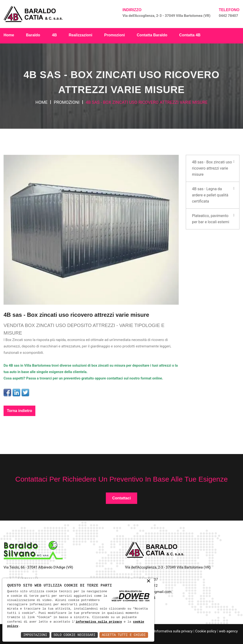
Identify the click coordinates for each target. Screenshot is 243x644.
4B (54, 35)
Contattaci (121, 498)
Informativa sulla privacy (173, 631)
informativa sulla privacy (99, 622)
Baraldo (33, 35)
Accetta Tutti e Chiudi (124, 635)
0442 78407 (228, 16)
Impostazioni (35, 635)
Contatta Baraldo (152, 35)
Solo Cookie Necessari (75, 635)
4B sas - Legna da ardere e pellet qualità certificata (210, 195)
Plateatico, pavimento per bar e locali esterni (211, 219)
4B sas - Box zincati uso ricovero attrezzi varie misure (212, 168)
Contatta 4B (190, 35)
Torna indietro (19, 411)
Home (9, 35)
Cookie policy (206, 631)
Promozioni (114, 35)
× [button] (149, 581)
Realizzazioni (80, 35)
